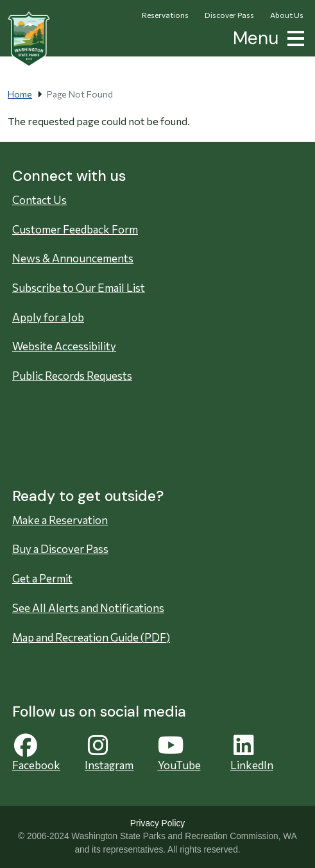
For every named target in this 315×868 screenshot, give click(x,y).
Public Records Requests (72, 376)
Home (20, 94)
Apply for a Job (48, 317)
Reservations (165, 15)
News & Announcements (73, 258)
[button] (293, 37)
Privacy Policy (157, 823)
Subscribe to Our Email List (79, 288)
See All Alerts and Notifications (88, 608)
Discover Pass (229, 15)
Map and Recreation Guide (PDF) (91, 637)
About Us (287, 15)
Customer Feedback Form (75, 229)
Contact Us (39, 200)
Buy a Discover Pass (60, 549)
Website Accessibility (64, 346)
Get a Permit (42, 578)
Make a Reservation (60, 520)
